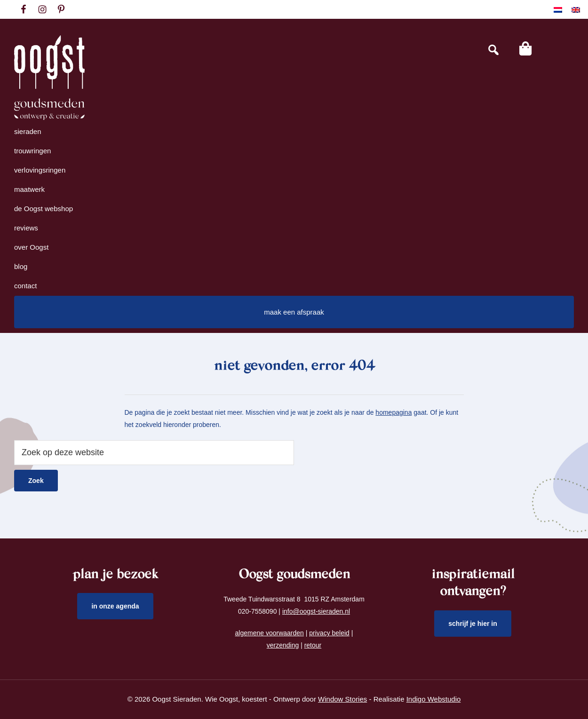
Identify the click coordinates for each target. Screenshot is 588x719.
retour (313, 645)
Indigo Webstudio (434, 699)
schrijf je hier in (473, 624)
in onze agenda (115, 606)
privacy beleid (329, 633)
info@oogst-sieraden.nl (316, 611)
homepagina (393, 412)
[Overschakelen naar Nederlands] (558, 10)
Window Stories (342, 699)
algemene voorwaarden (270, 633)
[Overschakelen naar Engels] (576, 10)
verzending (283, 645)
